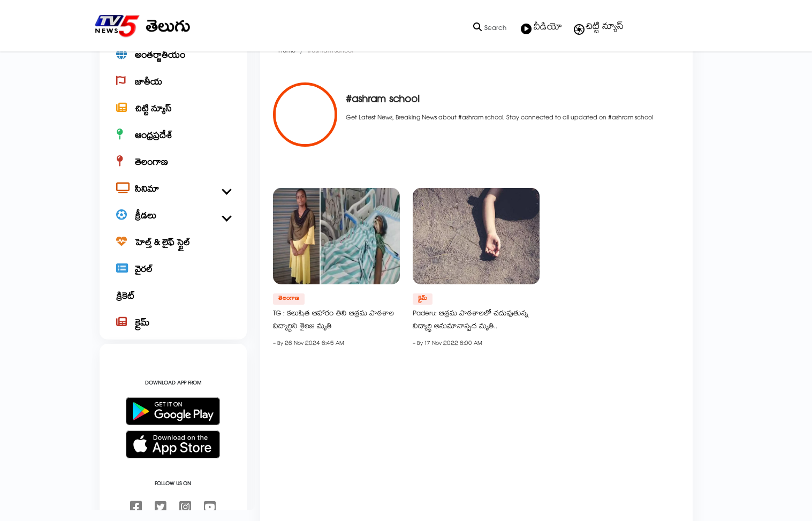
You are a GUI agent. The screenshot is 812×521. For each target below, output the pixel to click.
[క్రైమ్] (173, 362)
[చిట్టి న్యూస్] (173, 148)
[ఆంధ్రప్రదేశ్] (173, 175)
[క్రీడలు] (173, 255)
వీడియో (541, 28)
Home (287, 89)
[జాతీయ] (173, 121)
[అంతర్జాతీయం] (173, 94)
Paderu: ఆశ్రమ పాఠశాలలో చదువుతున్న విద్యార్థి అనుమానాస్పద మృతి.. (470, 358)
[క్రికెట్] (173, 335)
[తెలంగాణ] (173, 201)
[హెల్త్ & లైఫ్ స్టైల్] (173, 282)
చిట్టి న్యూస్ (598, 28)
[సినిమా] (173, 228)
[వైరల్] (173, 308)
